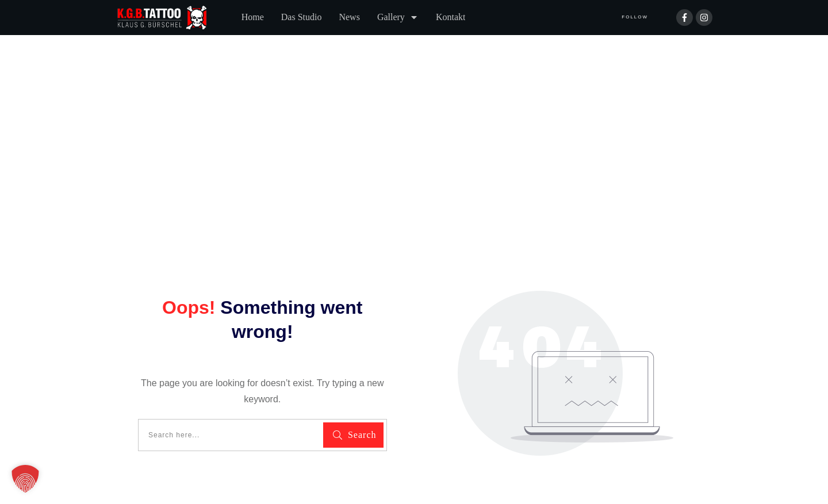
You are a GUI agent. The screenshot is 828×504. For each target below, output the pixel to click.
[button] (25, 479)
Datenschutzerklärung (163, 453)
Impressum (247, 453)
